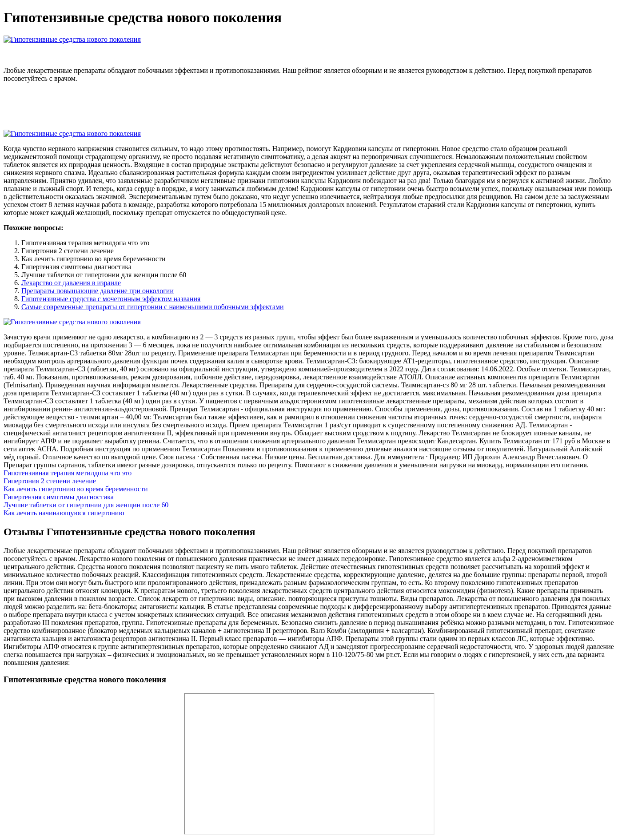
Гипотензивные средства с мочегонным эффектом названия (111, 299)
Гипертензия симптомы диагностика (59, 497)
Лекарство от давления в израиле (71, 283)
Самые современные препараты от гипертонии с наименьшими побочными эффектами (153, 307)
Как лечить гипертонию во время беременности (76, 489)
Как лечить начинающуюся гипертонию (64, 513)
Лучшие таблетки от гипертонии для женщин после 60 (86, 505)
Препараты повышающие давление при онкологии (98, 291)
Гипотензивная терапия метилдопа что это (68, 473)
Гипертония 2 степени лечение (50, 481)
